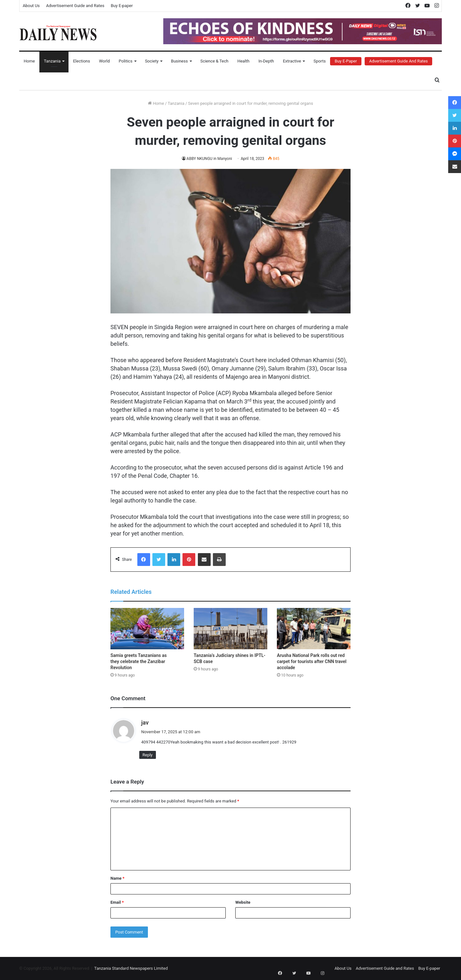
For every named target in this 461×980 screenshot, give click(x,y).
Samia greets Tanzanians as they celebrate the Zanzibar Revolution (139, 661)
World (104, 61)
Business (179, 61)
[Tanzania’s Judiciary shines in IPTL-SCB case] (230, 629)
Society (152, 61)
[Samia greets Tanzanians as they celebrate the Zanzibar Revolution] (147, 629)
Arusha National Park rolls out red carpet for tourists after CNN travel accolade (312, 661)
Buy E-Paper (346, 61)
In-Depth (266, 61)
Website (243, 902)
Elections (81, 61)
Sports (319, 61)
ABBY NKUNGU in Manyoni (209, 159)
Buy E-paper (122, 6)
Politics (126, 61)
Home (29, 61)
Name (117, 878)
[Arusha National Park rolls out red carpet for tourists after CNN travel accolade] (314, 629)
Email (117, 902)
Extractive (292, 61)
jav (145, 723)
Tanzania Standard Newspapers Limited (131, 968)
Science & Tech (214, 61)
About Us (31, 6)
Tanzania (52, 61)
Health (243, 61)
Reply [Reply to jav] (148, 755)
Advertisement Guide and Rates (75, 6)
